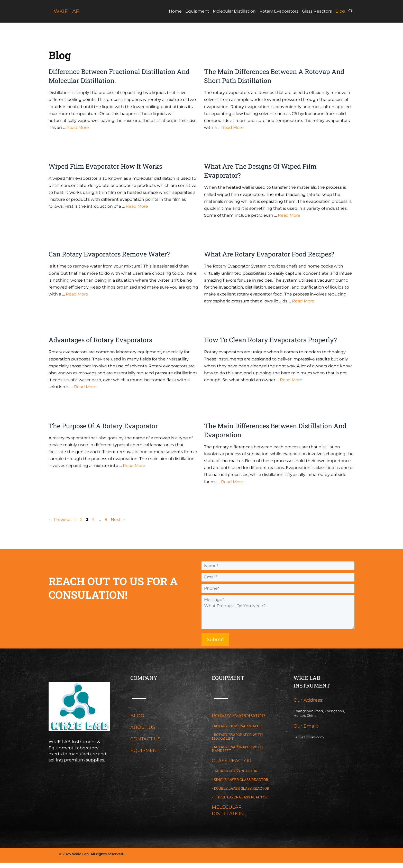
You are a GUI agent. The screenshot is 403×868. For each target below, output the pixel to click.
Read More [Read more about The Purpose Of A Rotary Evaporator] (134, 466)
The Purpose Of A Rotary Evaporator (103, 426)
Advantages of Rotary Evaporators (100, 340)
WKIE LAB (67, 11)
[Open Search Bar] (351, 11)
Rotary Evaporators (279, 11)
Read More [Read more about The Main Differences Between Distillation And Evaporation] (232, 482)
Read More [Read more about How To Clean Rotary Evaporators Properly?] (291, 380)
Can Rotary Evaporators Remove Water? (109, 254)
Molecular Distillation (234, 11)
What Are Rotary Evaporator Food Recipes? (269, 254)
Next (118, 519)
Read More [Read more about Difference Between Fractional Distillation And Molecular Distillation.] (78, 127)
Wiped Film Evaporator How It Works (105, 166)
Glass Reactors (317, 11)
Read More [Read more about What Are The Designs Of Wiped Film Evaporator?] (289, 215)
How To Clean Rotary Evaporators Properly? (271, 340)
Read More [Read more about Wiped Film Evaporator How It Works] (137, 206)
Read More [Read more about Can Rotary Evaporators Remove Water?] (77, 294)
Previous (60, 519)
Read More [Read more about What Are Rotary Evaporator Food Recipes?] (303, 301)
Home (175, 11)
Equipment (197, 11)
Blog (340, 11)
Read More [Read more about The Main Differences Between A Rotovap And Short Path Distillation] (232, 127)
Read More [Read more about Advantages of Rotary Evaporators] (85, 387)
